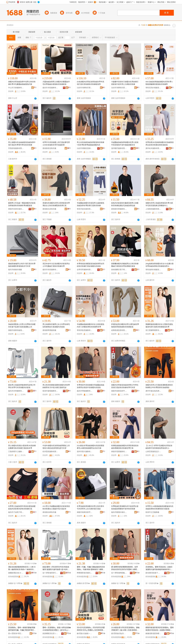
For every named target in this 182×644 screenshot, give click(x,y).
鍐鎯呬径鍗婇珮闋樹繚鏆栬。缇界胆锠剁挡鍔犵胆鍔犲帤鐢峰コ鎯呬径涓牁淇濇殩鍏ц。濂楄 (125, 568)
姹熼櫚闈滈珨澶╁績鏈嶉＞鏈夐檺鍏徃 (50, 633)
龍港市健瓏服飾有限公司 (50, 391)
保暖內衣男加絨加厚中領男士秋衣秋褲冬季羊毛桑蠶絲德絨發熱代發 (22, 83)
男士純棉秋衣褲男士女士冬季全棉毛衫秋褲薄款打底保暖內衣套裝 (56, 326)
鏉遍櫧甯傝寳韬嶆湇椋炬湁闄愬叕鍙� (153, 633)
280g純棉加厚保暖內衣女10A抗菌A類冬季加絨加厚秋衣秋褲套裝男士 (160, 265)
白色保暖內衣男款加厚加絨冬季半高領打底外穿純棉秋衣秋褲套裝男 (91, 83)
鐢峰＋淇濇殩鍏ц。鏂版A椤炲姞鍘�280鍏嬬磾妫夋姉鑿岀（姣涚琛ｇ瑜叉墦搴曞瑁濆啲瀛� (57, 629)
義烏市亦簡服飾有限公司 (16, 391)
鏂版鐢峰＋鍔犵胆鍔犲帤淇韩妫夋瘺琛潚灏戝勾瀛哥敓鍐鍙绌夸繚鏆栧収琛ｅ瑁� (56, 568)
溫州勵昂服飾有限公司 (119, 148)
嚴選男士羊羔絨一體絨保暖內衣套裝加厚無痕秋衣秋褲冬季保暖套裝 (22, 204)
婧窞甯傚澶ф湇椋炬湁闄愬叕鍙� (119, 633)
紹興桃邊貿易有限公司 (119, 330)
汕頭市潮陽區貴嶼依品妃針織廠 (85, 148)
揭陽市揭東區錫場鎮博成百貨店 (16, 330)
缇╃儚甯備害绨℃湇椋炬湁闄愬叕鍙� (50, 573)
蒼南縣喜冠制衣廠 (49, 148)
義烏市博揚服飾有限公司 (85, 391)
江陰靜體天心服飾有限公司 (16, 452)
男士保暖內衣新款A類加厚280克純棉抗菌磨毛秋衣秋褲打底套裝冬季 (22, 447)
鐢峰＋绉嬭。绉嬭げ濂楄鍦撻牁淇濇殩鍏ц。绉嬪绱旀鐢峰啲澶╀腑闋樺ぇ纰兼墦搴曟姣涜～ (91, 568)
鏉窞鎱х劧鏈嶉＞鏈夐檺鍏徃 (85, 633)
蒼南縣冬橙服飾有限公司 (119, 209)
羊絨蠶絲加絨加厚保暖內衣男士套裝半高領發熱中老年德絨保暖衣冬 (125, 144)
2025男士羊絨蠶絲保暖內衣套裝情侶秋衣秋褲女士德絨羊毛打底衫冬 (56, 508)
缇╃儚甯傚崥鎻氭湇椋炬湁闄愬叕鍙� (119, 573)
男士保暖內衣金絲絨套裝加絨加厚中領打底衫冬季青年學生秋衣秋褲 (22, 144)
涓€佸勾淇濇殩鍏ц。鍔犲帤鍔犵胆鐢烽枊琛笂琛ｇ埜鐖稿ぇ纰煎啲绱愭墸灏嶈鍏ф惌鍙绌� (91, 629)
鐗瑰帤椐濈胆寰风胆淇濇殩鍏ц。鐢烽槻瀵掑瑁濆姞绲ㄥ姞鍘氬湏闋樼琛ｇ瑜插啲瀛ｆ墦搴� (160, 629)
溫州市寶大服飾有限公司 (85, 452)
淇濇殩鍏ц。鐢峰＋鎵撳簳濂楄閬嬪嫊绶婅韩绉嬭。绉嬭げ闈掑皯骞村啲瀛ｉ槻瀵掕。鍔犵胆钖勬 (22, 629)
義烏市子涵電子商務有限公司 (16, 512)
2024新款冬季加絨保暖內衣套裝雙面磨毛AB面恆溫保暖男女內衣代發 (91, 447)
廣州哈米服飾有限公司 (153, 148)
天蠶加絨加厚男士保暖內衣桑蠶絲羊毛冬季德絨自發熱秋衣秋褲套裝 (56, 83)
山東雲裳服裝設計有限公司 (153, 452)
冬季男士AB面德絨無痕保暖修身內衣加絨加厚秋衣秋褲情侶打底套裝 (160, 508)
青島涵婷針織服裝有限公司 (153, 270)
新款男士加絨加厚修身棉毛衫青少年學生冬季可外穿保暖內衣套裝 (22, 386)
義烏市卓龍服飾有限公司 (50, 88)
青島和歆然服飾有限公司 (85, 330)
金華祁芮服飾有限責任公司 (85, 270)
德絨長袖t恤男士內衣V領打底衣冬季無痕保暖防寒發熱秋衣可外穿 (22, 265)
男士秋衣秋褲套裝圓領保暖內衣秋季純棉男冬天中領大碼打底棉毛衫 (56, 386)
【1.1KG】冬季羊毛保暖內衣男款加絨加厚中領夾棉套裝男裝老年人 (159, 447)
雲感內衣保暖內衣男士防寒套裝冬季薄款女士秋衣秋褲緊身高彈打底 (56, 204)
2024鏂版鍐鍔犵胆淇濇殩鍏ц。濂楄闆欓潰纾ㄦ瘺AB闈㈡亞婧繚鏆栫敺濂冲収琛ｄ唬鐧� (125, 629)
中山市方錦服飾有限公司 (16, 88)
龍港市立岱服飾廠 (152, 512)
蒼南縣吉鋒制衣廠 (49, 512)
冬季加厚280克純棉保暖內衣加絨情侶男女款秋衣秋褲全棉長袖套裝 (160, 144)
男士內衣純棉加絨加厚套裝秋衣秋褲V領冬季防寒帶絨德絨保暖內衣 (91, 144)
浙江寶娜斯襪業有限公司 (153, 330)
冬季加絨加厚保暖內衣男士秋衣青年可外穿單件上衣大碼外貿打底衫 (91, 508)
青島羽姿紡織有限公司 (85, 209)
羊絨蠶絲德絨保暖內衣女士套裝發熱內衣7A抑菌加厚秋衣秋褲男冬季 (91, 326)
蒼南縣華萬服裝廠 (49, 330)
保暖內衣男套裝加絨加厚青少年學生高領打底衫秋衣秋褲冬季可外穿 (125, 386)
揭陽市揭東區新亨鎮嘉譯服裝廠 (119, 391)
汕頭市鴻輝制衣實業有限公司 (85, 88)
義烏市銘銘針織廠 (15, 270)
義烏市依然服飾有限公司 (50, 270)
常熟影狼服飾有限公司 (16, 148)
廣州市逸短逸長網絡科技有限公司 (153, 391)
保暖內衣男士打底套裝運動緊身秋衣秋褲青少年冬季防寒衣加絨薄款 (159, 386)
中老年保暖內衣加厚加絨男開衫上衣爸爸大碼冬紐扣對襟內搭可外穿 (56, 447)
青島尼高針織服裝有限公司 (153, 88)
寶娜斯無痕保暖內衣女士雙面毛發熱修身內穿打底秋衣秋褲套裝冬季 (159, 326)
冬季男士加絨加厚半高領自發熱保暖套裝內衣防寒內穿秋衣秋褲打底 (22, 508)
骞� (34, 573)
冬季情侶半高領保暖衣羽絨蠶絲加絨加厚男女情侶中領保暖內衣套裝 (91, 386)
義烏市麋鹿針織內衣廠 (119, 512)
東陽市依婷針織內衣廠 (16, 209)
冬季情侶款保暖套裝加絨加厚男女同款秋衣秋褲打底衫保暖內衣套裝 (91, 265)
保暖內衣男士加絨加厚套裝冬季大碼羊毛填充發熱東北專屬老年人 (159, 204)
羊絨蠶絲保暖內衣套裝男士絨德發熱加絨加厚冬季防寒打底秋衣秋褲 (91, 204)
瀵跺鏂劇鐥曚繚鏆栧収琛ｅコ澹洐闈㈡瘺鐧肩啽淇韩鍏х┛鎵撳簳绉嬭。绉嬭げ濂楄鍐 (22, 568)
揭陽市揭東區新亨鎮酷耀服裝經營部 (85, 512)
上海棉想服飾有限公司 (153, 209)
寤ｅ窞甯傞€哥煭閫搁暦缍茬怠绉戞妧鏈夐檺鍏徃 (16, 633)
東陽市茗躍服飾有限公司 (119, 452)
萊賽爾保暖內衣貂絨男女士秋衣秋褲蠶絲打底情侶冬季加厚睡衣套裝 (125, 265)
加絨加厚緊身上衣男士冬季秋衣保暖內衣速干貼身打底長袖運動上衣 (22, 326)
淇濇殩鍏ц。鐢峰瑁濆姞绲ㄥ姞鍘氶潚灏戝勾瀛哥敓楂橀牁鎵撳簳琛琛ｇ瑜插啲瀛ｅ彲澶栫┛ (159, 568)
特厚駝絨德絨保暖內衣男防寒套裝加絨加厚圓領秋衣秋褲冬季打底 (125, 447)
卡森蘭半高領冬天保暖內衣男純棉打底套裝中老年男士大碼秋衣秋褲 (125, 83)
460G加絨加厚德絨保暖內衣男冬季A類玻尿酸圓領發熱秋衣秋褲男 (159, 83)
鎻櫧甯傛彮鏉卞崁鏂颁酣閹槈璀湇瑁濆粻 (153, 573)
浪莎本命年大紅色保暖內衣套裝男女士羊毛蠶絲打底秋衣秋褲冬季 (56, 265)
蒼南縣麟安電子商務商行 (119, 270)
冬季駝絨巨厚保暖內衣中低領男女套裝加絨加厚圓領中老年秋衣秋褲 (125, 508)
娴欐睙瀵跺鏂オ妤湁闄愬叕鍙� (16, 573)
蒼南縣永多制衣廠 (49, 209)
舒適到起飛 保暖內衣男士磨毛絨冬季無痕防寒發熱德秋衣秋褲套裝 (125, 326)
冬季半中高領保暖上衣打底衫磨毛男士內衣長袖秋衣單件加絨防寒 (56, 144)
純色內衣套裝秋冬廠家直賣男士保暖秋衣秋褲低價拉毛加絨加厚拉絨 (125, 204)
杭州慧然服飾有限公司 (50, 452)
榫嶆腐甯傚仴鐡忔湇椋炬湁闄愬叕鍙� (85, 573)
